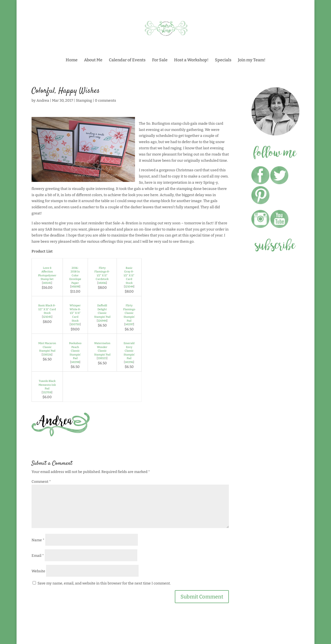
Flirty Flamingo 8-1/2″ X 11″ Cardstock (102, 274)
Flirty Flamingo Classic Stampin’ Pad (129, 313)
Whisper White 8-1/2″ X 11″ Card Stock (75, 313)
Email (38, 556)
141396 (129, 362)
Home (72, 60)
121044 (129, 287)
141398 (75, 362)
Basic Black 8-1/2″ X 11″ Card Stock (47, 309)
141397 (129, 324)
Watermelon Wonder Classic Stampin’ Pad (102, 349)
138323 (102, 358)
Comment (41, 482)
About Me (93, 60)
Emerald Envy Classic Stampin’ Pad (129, 351)
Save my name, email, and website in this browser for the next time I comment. (104, 583)
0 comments (106, 101)
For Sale (160, 60)
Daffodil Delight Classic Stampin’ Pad (102, 311)
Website (38, 571)
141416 (102, 283)
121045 (47, 317)
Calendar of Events (127, 60)
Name (38, 540)
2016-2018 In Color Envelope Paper (75, 275)
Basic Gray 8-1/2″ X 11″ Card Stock (129, 275)
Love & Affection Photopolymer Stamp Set (47, 274)
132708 (47, 392)
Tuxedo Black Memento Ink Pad (47, 385)
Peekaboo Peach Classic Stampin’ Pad (75, 351)
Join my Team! (252, 60)
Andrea (43, 101)
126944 (102, 321)
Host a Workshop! (191, 60)
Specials (223, 60)
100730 (75, 324)
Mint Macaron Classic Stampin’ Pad (47, 347)
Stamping (84, 101)
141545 (47, 283)
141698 (75, 287)
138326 (47, 355)
